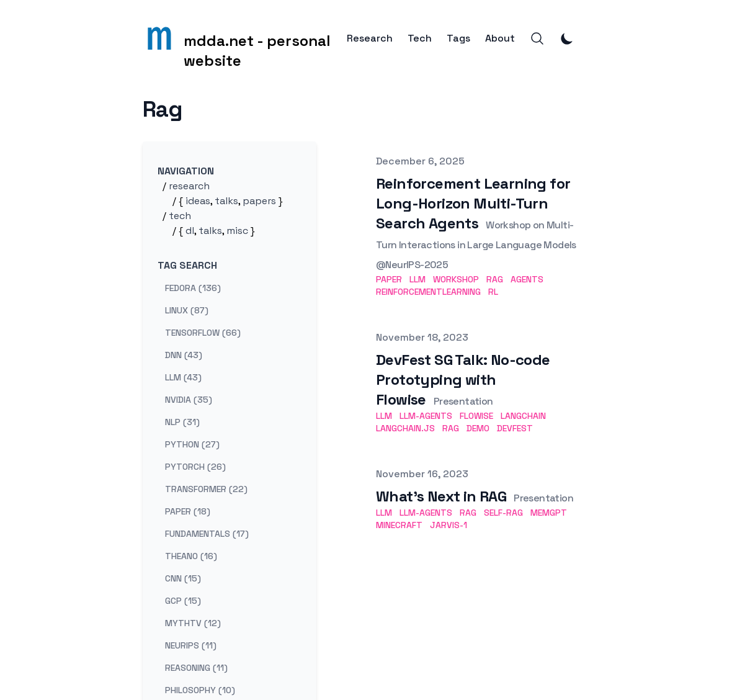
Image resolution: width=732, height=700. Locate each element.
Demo (478, 428)
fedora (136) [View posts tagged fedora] (193, 288)
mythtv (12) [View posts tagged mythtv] (193, 623)
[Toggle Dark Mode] (567, 38)
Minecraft (399, 525)
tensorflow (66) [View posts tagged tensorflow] (203, 333)
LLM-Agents (426, 416)
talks (226, 201)
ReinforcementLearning (428, 292)
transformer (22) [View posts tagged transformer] (206, 489)
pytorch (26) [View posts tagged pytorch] (195, 467)
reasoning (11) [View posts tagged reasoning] (196, 668)
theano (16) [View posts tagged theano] (191, 556)
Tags (458, 38)
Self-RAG (503, 513)
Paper (389, 279)
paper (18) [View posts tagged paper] (188, 511)
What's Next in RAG (441, 496)
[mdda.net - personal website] (245, 38)
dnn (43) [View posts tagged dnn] (184, 355)
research (189, 186)
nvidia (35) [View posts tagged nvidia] (189, 400)
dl (190, 231)
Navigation (186, 171)
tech (180, 216)
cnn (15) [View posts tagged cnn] (183, 578)
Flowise (476, 416)
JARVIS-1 (449, 525)
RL (493, 292)
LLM (417, 279)
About (500, 38)
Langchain (523, 416)
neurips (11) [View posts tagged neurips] (191, 645)
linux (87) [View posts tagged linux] (187, 310)
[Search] (537, 38)
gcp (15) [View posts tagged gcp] (183, 601)
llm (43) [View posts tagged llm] (183, 377)
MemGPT (549, 513)
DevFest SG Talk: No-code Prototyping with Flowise (463, 379)
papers (259, 201)
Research (370, 38)
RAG (495, 279)
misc (237, 231)
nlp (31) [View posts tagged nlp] (182, 422)
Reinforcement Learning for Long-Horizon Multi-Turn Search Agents (473, 203)
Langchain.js (405, 428)
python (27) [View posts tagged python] (192, 444)
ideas (198, 201)
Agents (527, 279)
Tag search (187, 265)
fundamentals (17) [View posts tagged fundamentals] (207, 534)
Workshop (456, 279)
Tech (420, 38)
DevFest (515, 428)
